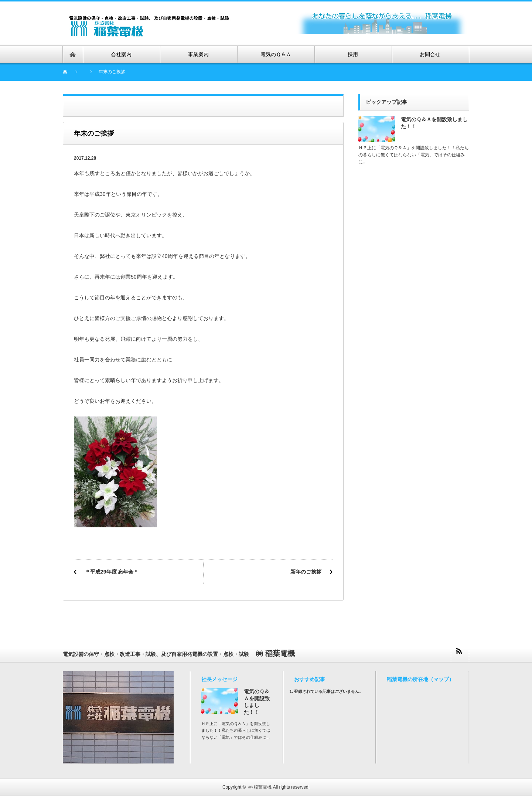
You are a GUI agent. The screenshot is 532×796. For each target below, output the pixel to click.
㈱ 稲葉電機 (260, 787)
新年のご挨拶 (306, 572)
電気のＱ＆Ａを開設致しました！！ (434, 123)
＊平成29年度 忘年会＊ (112, 572)
